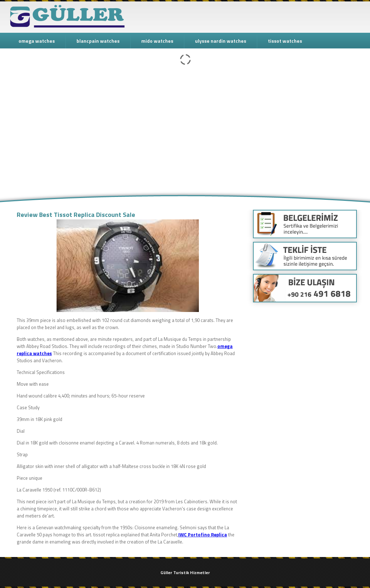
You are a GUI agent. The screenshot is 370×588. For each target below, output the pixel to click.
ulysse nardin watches (221, 41)
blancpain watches (98, 41)
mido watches (157, 41)
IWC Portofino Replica (203, 535)
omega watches (37, 41)
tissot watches (285, 41)
